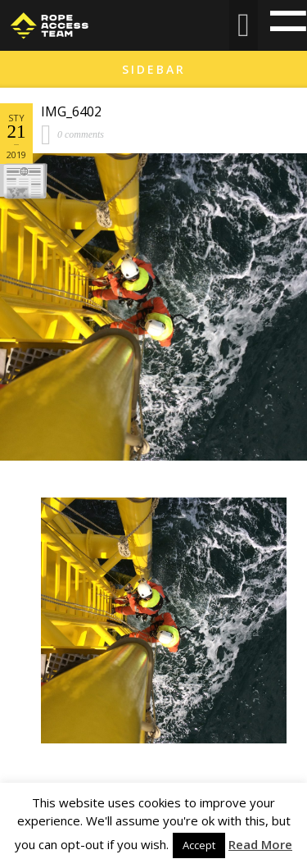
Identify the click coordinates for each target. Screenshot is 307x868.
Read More (260, 844)
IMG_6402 (71, 111)
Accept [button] (199, 845)
